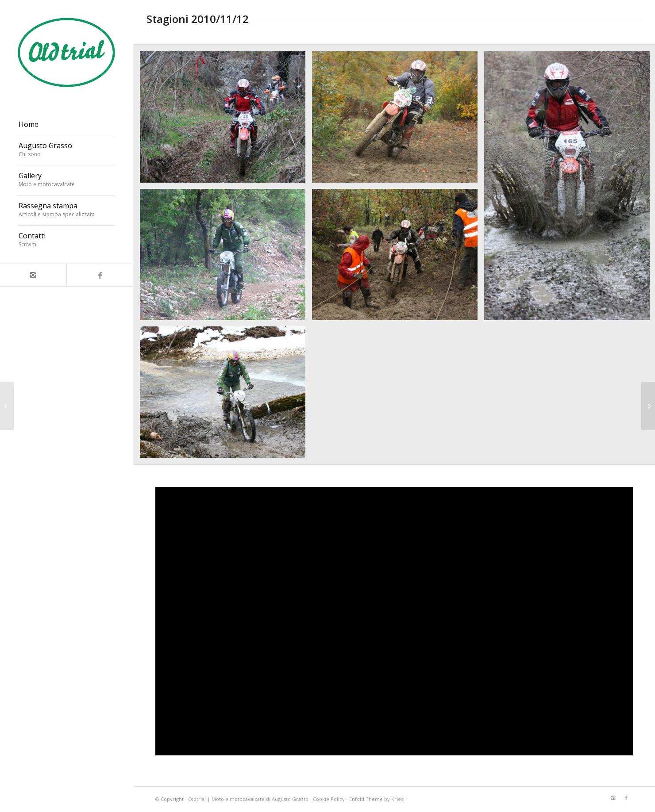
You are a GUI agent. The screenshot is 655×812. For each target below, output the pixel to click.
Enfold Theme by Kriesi (377, 799)
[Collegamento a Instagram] (33, 275)
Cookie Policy (329, 799)
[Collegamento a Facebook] (100, 275)
